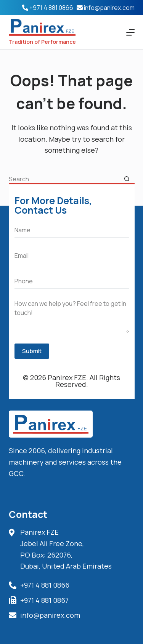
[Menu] (130, 32)
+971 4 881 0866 (51, 8)
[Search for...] (64, 179)
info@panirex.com (109, 8)
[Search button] (127, 179)
